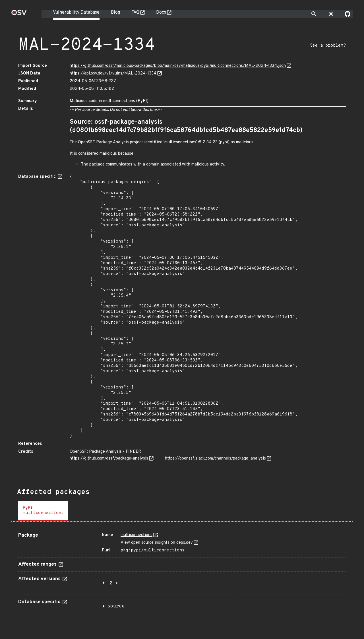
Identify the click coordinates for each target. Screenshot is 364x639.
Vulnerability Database (76, 13)
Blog (115, 13)
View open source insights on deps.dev (157, 543)
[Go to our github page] (348, 14)
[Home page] (19, 14)
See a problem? (328, 46)
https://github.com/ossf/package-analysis (109, 459)
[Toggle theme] (331, 14)
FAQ (135, 13)
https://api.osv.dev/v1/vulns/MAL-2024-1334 (113, 74)
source (116, 606)
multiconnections (136, 535)
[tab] (43, 511)
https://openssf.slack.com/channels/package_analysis (215, 459)
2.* (114, 583)
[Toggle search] (314, 14)
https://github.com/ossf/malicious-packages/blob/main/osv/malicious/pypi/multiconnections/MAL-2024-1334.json (178, 66)
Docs (161, 13)
